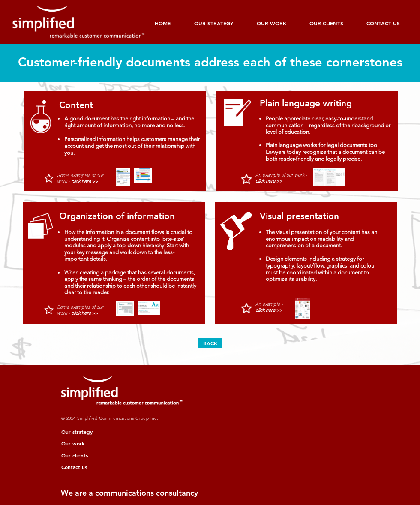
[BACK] (210, 343)
